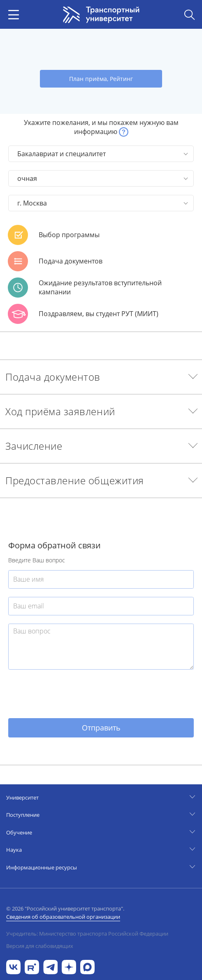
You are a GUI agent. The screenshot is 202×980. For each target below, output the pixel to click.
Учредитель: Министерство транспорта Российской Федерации (87, 934)
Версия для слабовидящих (40, 946)
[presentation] (71, 694)
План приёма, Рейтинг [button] (101, 79)
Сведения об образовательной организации (63, 917)
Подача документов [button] (53, 377)
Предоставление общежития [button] (75, 480)
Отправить (101, 728)
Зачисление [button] (34, 446)
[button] (124, 132)
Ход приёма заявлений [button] (60, 411)
